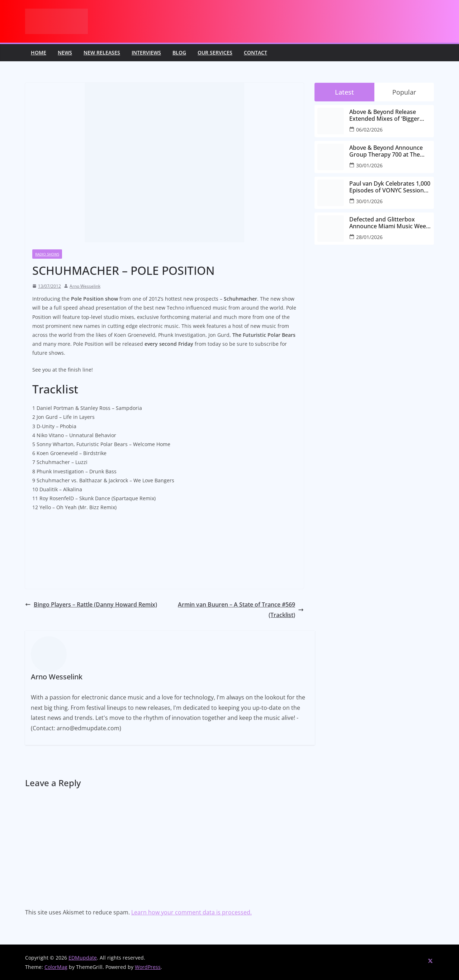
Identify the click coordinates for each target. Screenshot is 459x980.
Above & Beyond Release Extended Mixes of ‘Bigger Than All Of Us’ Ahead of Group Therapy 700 (384, 115)
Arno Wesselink (85, 286)
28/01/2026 (369, 237)
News (65, 52)
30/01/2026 (369, 165)
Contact (255, 52)
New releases (102, 52)
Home (39, 52)
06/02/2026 (369, 130)
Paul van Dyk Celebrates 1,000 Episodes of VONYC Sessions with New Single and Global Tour (390, 187)
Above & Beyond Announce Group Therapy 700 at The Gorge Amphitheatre (386, 151)
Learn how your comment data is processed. (191, 912)
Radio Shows (47, 254)
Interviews (146, 52)
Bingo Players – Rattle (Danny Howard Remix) (91, 604)
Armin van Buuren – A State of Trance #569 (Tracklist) (241, 610)
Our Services (215, 52)
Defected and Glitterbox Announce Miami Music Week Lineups (389, 223)
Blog (179, 52)
